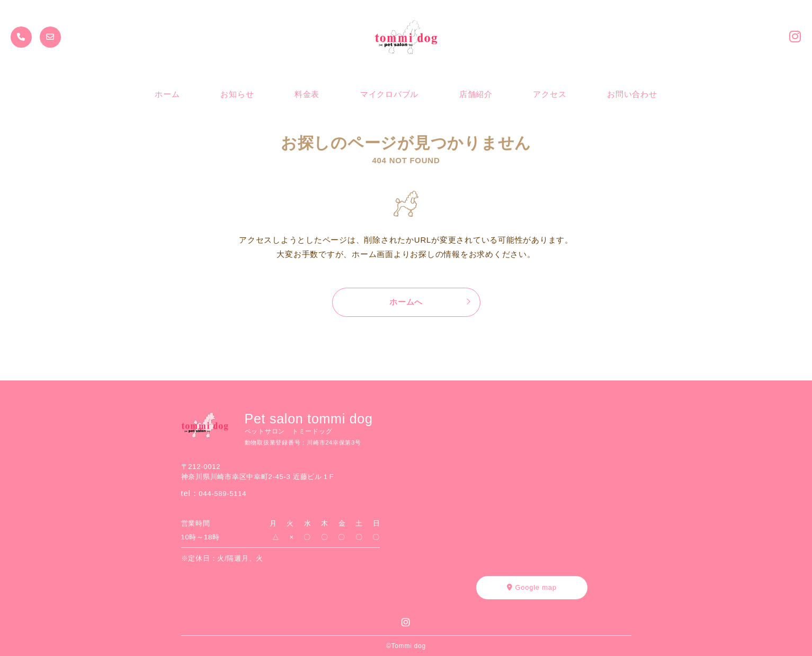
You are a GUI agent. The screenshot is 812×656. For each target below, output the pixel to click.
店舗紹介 (476, 94)
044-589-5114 (222, 494)
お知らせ (237, 94)
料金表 (307, 94)
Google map (532, 587)
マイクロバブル (389, 94)
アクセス (550, 94)
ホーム (167, 94)
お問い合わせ (632, 94)
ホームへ (406, 302)
